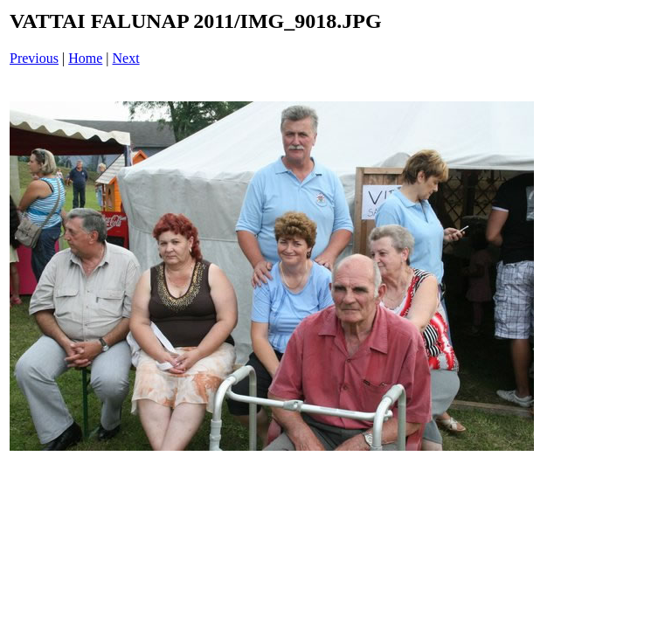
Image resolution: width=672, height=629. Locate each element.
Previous (34, 58)
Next (126, 58)
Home (85, 58)
